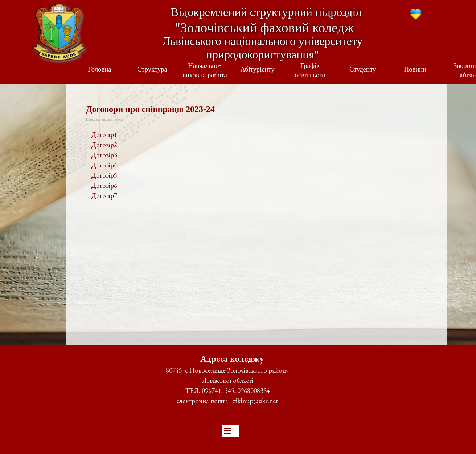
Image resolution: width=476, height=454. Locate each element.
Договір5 (104, 175)
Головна (100, 70)
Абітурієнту (257, 70)
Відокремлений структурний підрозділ (266, 12)
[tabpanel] (256, 165)
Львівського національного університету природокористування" (264, 48)
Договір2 (104, 145)
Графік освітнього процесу (310, 76)
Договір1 (104, 135)
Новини (415, 70)
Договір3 (104, 155)
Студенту (363, 70)
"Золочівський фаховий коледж (264, 28)
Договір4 (104, 165)
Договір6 (104, 185)
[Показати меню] (228, 431)
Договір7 (104, 196)
